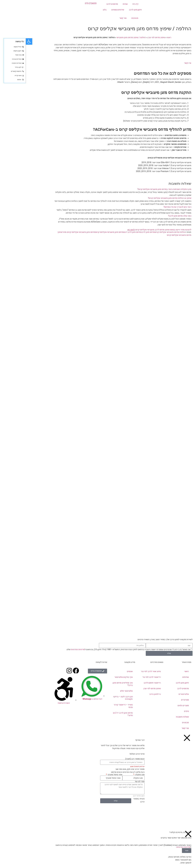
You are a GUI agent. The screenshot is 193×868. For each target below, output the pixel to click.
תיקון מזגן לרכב (110, 10)
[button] (96, 189)
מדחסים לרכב (86, 4)
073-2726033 (65, 3)
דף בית (110, 4)
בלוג (79, 10)
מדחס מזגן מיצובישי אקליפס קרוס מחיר (53, 232)
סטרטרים (159, 700)
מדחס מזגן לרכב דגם (106, 232)
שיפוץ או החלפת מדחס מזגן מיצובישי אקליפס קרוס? (144, 198)
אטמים (104, 671)
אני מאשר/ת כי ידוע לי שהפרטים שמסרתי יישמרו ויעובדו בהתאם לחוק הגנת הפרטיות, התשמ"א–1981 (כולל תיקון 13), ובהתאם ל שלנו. (102, 649)
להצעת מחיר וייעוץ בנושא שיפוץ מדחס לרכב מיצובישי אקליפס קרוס (133, 230)
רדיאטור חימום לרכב (126, 683)
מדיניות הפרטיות (52, 649)
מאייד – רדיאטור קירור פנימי (97, 706)
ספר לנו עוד (114, 782)
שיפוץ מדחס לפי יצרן (131, 37)
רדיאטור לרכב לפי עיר (126, 677)
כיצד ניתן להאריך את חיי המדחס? (152, 207)
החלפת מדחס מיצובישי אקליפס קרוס (144, 232)
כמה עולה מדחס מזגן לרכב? (154, 216)
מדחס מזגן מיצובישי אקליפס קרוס (84, 232)
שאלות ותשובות (157, 717)
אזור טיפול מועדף (89, 775)
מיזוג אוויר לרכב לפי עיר (125, 671)
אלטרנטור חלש (101, 691)
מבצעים (109, 18)
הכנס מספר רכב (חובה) (109, 759)
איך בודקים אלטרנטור (98, 677)
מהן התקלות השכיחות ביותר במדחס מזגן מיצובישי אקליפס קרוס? (138, 189)
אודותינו (160, 677)
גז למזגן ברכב (129, 694)
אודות (99, 4)
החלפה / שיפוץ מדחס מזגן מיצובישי (105, 37)
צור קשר (97, 18)
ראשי (143, 37)
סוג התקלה (114, 775)
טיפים (161, 711)
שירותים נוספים (92, 10)
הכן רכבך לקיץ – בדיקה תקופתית (97, 698)
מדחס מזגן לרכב (122, 232)
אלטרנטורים (158, 694)
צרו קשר (162, 63)
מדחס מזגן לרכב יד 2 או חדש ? (97, 714)
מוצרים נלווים (157, 705)
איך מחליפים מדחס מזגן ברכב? (97, 684)
